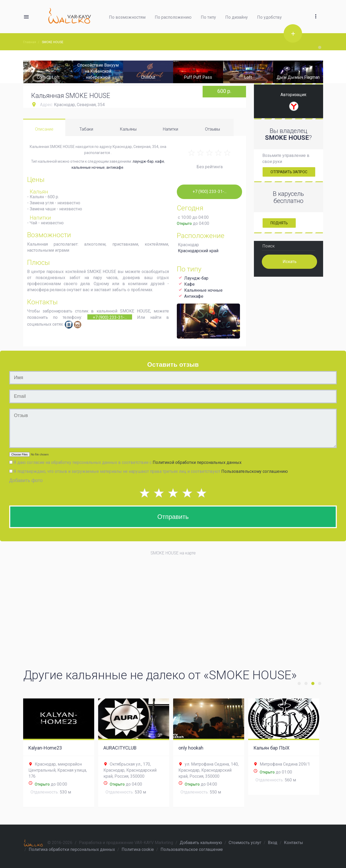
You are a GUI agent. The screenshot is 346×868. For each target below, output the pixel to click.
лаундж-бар (143, 161)
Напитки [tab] (171, 129)
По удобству (269, 17)
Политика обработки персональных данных (72, 849)
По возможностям (127, 17)
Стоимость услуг (245, 843)
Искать (290, 261)
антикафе (115, 167)
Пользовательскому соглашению (255, 471)
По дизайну (237, 17)
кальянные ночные (88, 167)
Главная (30, 42)
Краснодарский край (198, 251)
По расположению (173, 17)
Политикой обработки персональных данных (197, 462)
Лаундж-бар (196, 278)
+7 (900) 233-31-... (110, 317)
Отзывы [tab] (212, 129)
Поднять (279, 223)
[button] (316, 10)
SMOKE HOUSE (53, 42)
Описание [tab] (44, 129)
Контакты (294, 843)
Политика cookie (138, 849)
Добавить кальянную (201, 843)
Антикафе (194, 296)
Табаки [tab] (86, 129)
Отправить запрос (289, 172)
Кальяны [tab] (128, 129)
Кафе (189, 284)
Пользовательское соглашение (192, 849)
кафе (160, 161)
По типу (208, 17)
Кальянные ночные (203, 290)
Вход (273, 843)
